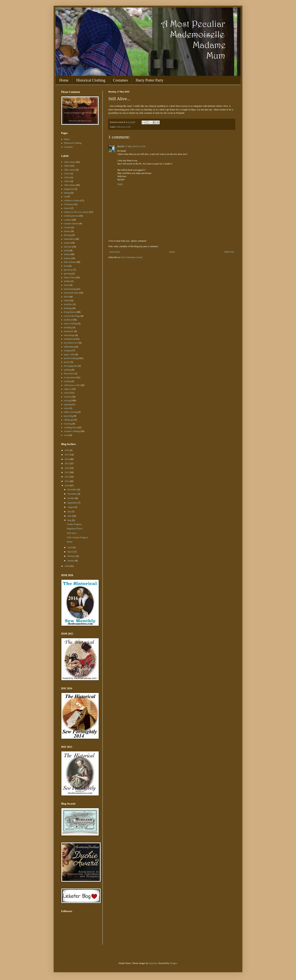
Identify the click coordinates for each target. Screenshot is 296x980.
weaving (68, 424)
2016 (67, 459)
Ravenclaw (69, 374)
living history (70, 312)
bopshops (153, 963)
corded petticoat (71, 216)
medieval (68, 320)
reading (67, 381)
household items (71, 293)
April (70, 547)
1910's (67, 174)
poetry (67, 362)
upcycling (68, 416)
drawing (68, 235)
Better (70, 542)
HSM (66, 301)
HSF (66, 297)
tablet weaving (71, 412)
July (70, 512)
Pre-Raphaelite (71, 366)
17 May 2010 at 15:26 (135, 146)
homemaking (70, 289)
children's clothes (72, 201)
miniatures (69, 331)
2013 (67, 472)
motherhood (69, 339)
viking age (69, 420)
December (72, 490)
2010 (67, 486)
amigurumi (69, 189)
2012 (67, 477)
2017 (67, 455)
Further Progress (74, 524)
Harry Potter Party (150, 80)
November (72, 494)
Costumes (121, 80)
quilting (67, 370)
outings (67, 350)
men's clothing (71, 324)
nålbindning (69, 347)
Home (64, 80)
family (67, 254)
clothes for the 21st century (76, 212)
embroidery (69, 239)
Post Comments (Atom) (132, 257)
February (72, 556)
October (71, 498)
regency (68, 389)
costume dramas (71, 224)
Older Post (229, 252)
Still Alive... (72, 533)
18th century (70, 170)
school (67, 393)
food (66, 266)
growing (68, 274)
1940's (67, 181)
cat (65, 197)
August (71, 507)
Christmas (69, 204)
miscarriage (69, 335)
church (67, 208)
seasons (67, 397)
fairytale (68, 247)
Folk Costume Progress (77, 537)
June (70, 516)
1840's (67, 166)
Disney (67, 231)
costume (68, 220)
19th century (70, 185)
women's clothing (72, 431)
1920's (67, 178)
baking (67, 193)
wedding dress (71, 427)
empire (67, 243)
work (66, 435)
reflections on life (123, 127)
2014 (67, 468)
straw (66, 408)
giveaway (68, 270)
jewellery (68, 304)
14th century (70, 162)
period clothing (71, 358)
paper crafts (69, 354)
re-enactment (70, 377)
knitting (67, 308)
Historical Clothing (91, 80)
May (70, 520)
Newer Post (115, 252)
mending (68, 327)
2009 (67, 566)
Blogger (173, 963)
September (72, 503)
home (67, 285)
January (71, 561)
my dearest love (71, 343)
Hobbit (67, 281)
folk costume (70, 262)
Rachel (121, 146)
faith (66, 251)
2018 (67, 450)
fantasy (67, 258)
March (71, 552)
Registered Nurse (75, 529)
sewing (67, 400)
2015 (67, 463)
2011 (67, 481)
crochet (67, 228)
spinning (68, 404)
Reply (120, 184)
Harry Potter (70, 277)
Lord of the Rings (72, 316)
